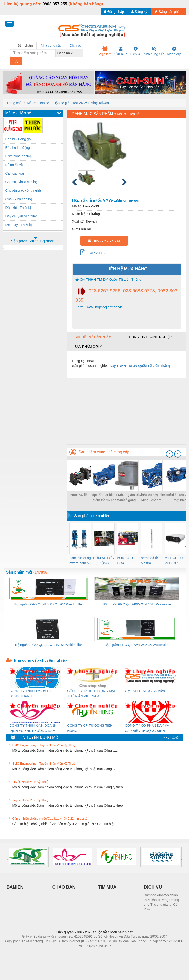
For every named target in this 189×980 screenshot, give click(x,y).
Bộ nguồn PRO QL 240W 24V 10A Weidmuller (137, 604)
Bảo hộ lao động (18, 148)
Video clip (174, 51)
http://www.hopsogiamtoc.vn (99, 307)
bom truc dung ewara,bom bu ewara (80, 561)
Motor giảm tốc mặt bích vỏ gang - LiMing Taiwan (133, 498)
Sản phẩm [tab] (25, 45)
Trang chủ (14, 103)
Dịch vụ (136, 51)
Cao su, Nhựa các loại (22, 182)
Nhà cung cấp (154, 51)
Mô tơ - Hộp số (38, 103)
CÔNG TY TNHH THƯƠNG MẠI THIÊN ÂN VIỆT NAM (91, 694)
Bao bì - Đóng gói (18, 139)
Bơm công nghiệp (19, 156)
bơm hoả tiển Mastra (151, 560)
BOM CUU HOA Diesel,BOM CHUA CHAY (127, 561)
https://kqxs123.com (117, 953)
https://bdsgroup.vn (88, 953)
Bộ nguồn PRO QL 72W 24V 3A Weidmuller (137, 645)
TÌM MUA (107, 887)
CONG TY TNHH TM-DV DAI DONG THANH (31, 694)
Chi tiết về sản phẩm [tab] (93, 337)
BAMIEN (15, 887)
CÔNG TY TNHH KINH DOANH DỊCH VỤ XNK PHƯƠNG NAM (33, 728)
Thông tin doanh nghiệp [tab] (149, 337)
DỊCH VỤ (153, 887)
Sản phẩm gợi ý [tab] (88, 347)
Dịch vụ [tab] (75, 45)
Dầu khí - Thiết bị (18, 208)
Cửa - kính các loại (19, 199)
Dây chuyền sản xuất (21, 216)
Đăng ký (139, 12)
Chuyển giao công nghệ (23, 190)
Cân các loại (15, 173)
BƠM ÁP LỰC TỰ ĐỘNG (104, 560)
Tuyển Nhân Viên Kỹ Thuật (31, 782)
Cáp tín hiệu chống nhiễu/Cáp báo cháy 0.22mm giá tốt (50, 818)
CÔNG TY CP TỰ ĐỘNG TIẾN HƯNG (90, 728)
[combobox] (82, 53)
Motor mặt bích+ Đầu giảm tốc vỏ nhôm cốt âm (109, 498)
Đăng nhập (114, 12)
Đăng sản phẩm (169, 12)
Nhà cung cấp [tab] (51, 45)
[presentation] (169, 454)
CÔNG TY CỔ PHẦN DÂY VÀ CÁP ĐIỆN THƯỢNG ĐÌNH (147, 728)
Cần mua (121, 51)
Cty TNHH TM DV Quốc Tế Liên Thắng (108, 279)
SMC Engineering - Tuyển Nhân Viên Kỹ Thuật (44, 745)
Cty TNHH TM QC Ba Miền (145, 691)
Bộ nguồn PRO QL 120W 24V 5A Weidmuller (49, 645)
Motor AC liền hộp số (85, 495)
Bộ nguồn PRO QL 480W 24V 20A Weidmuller (49, 604)
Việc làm (105, 51)
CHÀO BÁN (64, 887)
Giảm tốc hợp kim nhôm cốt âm (156, 497)
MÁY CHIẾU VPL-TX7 (174, 560)
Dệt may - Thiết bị (19, 225)
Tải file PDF (93, 252)
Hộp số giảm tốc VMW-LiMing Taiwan (81, 103)
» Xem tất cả (171, 738)
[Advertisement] (126, 411)
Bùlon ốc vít (14, 165)
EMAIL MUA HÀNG (104, 241)
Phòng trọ (64, 953)
